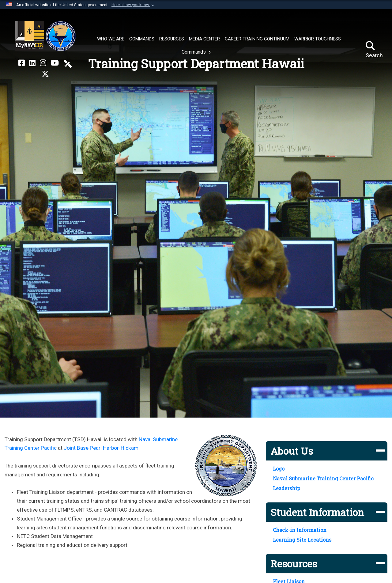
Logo (279, 469)
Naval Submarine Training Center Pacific (323, 478)
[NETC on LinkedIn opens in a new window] (32, 63)
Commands (194, 52)
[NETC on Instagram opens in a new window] (43, 63)
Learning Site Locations (302, 540)
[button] (134, 5)
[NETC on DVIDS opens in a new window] (68, 63)
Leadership (286, 488)
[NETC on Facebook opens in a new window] (22, 63)
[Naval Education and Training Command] (45, 36)
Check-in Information (300, 530)
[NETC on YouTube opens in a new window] (55, 63)
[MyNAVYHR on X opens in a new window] (45, 74)
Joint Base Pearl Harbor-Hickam (101, 448)
